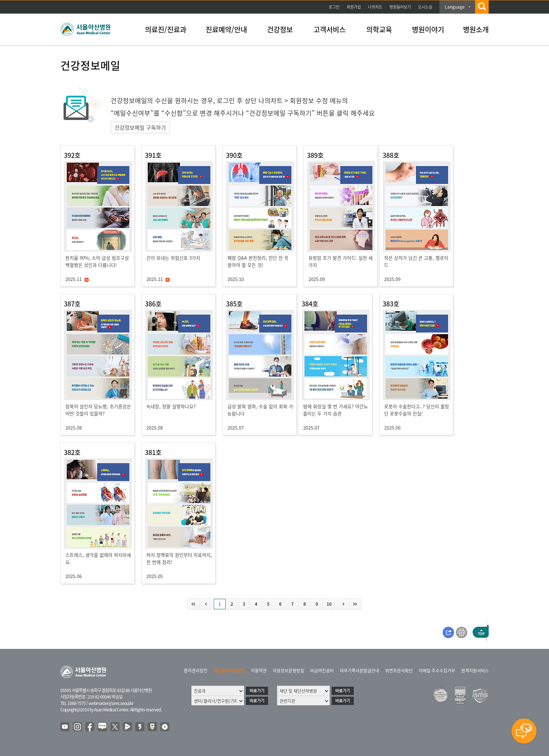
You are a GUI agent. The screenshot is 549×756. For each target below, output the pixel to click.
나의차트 (375, 7)
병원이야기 (428, 29)
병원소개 (476, 29)
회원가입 (354, 7)
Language (455, 7)
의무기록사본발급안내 (359, 671)
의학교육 (379, 29)
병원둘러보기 (400, 7)
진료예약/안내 (226, 29)
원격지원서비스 (475, 671)
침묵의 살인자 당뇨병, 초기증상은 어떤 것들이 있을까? (98, 410)
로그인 (334, 7)
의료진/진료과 (166, 29)
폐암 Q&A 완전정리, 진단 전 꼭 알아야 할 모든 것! (258, 261)
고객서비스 (329, 29)
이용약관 (259, 671)
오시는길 (425, 7)
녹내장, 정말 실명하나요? (171, 406)
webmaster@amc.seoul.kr (111, 703)
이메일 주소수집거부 (437, 671)
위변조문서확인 (399, 671)
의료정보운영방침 (288, 671)
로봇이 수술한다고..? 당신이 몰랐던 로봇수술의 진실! (417, 410)
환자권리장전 (196, 671)
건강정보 (280, 29)
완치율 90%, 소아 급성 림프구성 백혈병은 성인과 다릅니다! (97, 261)
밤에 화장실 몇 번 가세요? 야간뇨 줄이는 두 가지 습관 (336, 410)
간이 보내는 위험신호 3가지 (173, 258)
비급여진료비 (322, 671)
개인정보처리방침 (229, 671)
